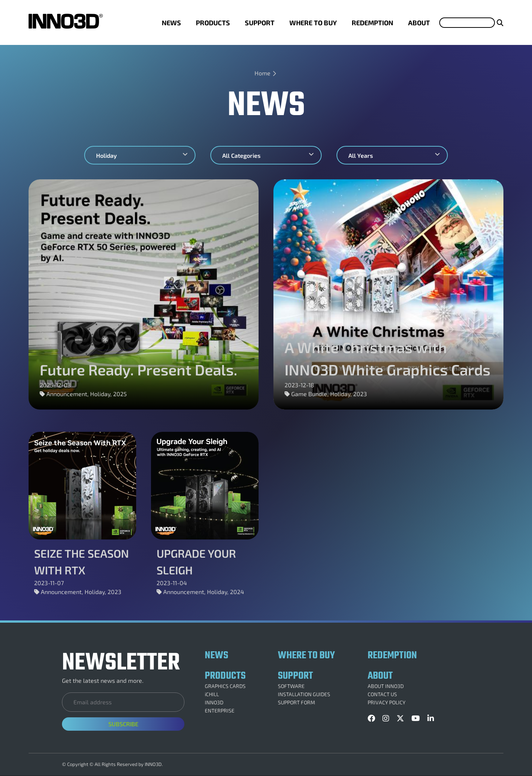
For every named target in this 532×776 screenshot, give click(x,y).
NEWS (171, 23)
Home (262, 73)
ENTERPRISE (220, 711)
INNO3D (214, 702)
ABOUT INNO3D (386, 686)
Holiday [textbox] (106, 155)
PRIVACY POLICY (387, 702)
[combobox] (140, 155)
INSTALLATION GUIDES (304, 694)
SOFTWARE (291, 686)
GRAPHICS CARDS (225, 686)
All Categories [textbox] (241, 155)
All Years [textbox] (361, 155)
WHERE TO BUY (313, 23)
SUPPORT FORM (296, 702)
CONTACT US (382, 694)
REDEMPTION (372, 23)
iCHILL (212, 694)
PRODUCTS (213, 23)
